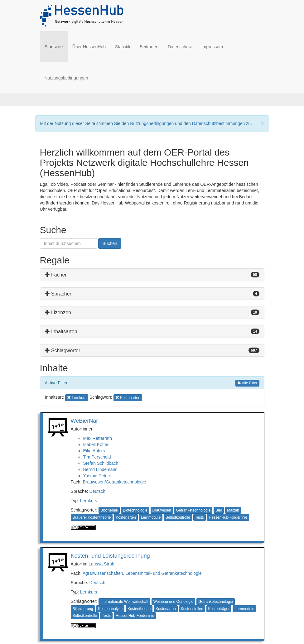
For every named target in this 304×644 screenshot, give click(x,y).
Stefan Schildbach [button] (101, 463)
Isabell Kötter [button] (96, 445)
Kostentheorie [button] (139, 609)
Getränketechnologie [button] (193, 510)
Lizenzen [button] (58, 312)
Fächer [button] (56, 275)
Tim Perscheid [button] (97, 457)
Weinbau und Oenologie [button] (174, 602)
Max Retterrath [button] (98, 438)
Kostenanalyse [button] (110, 609)
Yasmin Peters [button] (97, 476)
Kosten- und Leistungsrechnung (110, 556)
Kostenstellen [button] (192, 609)
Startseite (56, 46)
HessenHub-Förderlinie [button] (228, 517)
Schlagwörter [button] (63, 351)
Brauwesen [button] (162, 510)
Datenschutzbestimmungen (219, 123)
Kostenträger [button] (219, 609)
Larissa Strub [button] (101, 564)
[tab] (152, 275)
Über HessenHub (89, 47)
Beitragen (149, 47)
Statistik (123, 47)
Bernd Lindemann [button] (101, 469)
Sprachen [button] (59, 294)
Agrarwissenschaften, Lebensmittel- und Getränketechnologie (142, 573)
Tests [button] (200, 517)
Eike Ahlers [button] (94, 451)
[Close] (262, 123)
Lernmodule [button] (151, 517)
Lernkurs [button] (77, 397)
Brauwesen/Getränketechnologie (114, 482)
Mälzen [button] (233, 510)
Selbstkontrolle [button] (178, 517)
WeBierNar (84, 421)
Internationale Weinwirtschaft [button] (124, 602)
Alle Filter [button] (247, 383)
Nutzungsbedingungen (66, 78)
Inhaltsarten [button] (61, 332)
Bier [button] (219, 510)
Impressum (212, 47)
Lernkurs (89, 501)
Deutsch (97, 491)
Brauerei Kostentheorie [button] (92, 517)
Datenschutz (180, 47)
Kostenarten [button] (128, 397)
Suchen (110, 243)
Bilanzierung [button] (83, 609)
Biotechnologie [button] (135, 510)
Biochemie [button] (109, 510)
